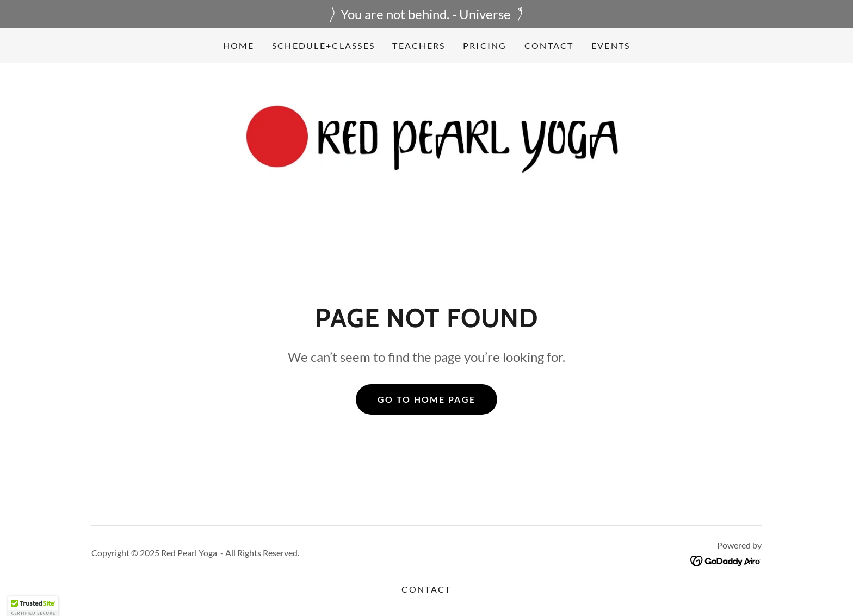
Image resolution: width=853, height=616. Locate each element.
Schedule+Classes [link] (324, 45)
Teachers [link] (419, 45)
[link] (426, 141)
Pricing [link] (485, 45)
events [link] (611, 45)
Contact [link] (549, 45)
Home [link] (239, 45)
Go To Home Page (426, 399)
